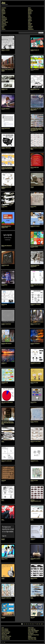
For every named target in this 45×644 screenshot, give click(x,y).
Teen (3, 28)
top (5, 642)
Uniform (30, 28)
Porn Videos (5, 629)
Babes (30, 9)
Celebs (3, 13)
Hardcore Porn (32, 638)
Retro (3, 26)
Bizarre (3, 12)
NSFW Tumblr (5, 633)
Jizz (3, 3)
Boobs (30, 12)
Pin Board (31, 633)
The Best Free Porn (33, 635)
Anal (29, 8)
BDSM (3, 11)
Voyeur (3, 29)
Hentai (30, 18)
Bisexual (30, 11)
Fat (2, 15)
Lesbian (4, 21)
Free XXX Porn (6, 639)
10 (42, 624)
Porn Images (5, 630)
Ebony (30, 13)
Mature (30, 21)
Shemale (30, 26)
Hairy (29, 16)
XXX (3, 628)
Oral (29, 22)
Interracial (4, 19)
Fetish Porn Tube (33, 632)
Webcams (31, 29)
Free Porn (4, 635)
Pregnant (4, 25)
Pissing (30, 23)
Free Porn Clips (6, 632)
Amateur (4, 8)
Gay (29, 15)
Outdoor (4, 23)
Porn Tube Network (33, 630)
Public (30, 25)
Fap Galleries (32, 629)
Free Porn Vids (32, 639)
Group (3, 16)
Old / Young (5, 22)
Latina (30, 19)
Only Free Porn (6, 638)
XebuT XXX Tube (6, 636)
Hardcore (4, 18)
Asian (3, 9)
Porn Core (31, 628)
